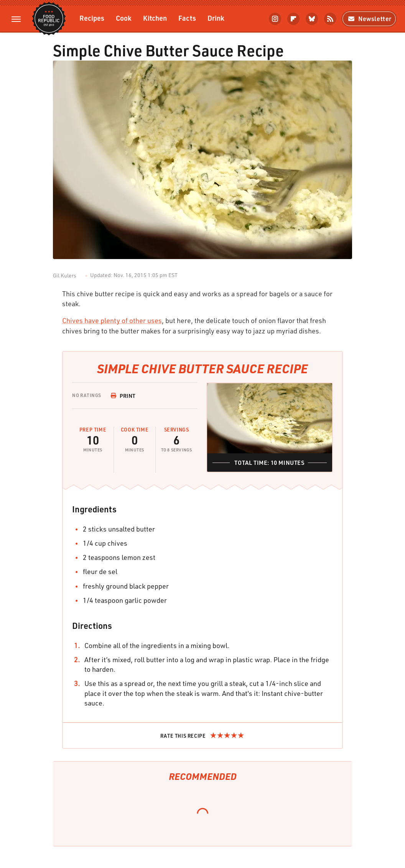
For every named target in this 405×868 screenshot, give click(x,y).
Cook (124, 18)
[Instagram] (275, 19)
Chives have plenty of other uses (112, 320)
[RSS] (330, 19)
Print (123, 396)
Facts (187, 18)
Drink (216, 18)
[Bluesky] (312, 19)
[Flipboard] (293, 19)
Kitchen (155, 18)
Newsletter (369, 19)
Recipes (92, 18)
